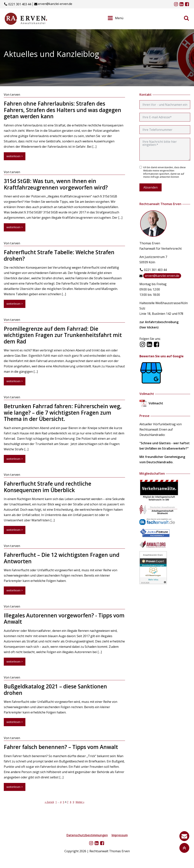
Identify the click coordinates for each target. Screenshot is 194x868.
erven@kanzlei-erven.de (55, 4)
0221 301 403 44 (20, 4)
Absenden (151, 187)
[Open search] (186, 18)
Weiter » (80, 802)
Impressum (120, 835)
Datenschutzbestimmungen (87, 835)
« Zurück (49, 802)
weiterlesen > (15, 156)
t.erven (15, 95)
